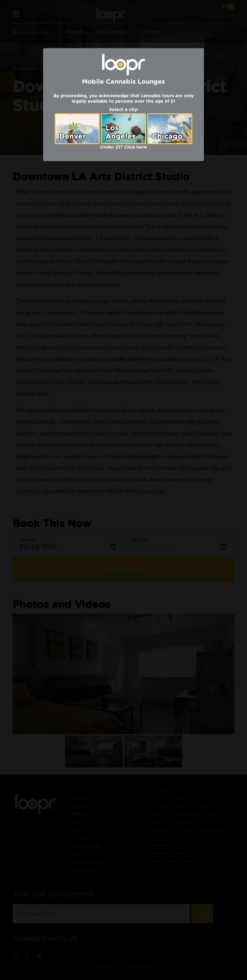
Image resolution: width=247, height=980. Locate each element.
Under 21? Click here (123, 147)
